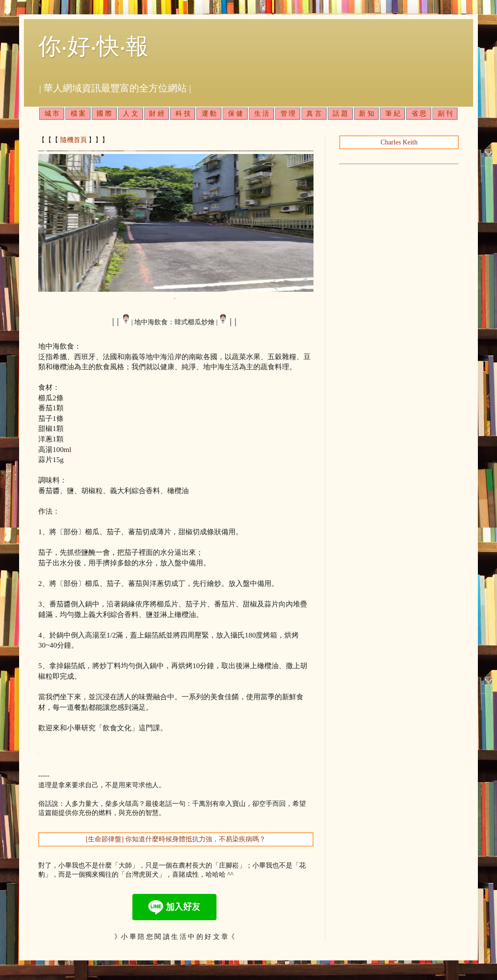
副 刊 (445, 114)
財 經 (157, 114)
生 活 (262, 114)
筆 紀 (393, 114)
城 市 (52, 114)
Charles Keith (399, 142)
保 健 (236, 114)
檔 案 (78, 114)
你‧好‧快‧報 (93, 46)
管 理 (288, 114)
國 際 (104, 114)
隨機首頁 (74, 140)
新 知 (367, 114)
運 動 (209, 114)
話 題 (340, 114)
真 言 (314, 114)
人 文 (130, 114)
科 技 (183, 114)
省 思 (419, 114)
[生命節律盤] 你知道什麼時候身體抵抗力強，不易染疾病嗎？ (176, 839)
